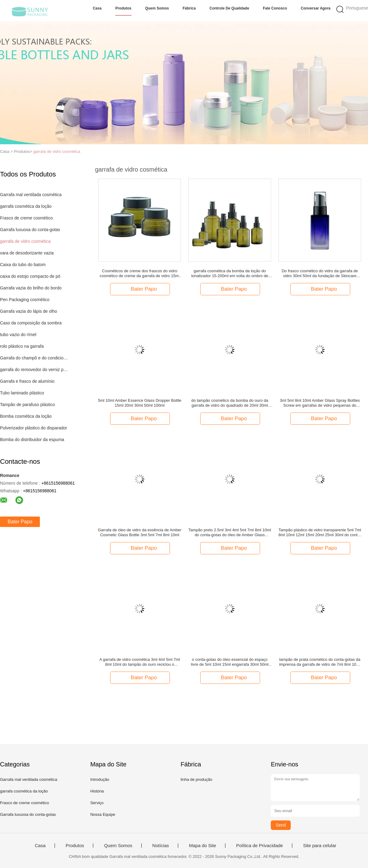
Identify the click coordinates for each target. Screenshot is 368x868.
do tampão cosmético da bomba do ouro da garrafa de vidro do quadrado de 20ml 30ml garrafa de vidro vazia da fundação (230, 403)
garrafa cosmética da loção (26, 206)
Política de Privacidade (260, 846)
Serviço (97, 803)
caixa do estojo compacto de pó (30, 276)
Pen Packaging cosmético (25, 300)
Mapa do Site (202, 846)
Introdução (100, 779)
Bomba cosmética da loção (26, 416)
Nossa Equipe (103, 814)
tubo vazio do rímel (18, 335)
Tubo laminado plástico (22, 393)
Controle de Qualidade (229, 8)
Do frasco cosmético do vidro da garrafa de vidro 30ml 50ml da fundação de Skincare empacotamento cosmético (320, 273)
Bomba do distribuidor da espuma (32, 440)
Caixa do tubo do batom (23, 265)
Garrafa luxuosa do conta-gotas (30, 230)
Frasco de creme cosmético (26, 218)
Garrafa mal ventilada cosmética (31, 195)
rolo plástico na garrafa (22, 346)
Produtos (123, 8)
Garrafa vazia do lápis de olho (29, 311)
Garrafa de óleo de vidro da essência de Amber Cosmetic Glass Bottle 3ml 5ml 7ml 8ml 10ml (140, 532)
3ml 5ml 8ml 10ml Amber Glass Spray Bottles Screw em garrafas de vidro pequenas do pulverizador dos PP (320, 403)
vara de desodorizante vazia (27, 253)
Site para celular (320, 846)
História (97, 791)
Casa (97, 8)
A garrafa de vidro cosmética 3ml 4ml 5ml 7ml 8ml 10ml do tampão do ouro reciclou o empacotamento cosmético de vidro (140, 662)
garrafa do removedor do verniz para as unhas (35, 370)
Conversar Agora (316, 8)
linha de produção (196, 779)
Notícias (161, 846)
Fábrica (189, 8)
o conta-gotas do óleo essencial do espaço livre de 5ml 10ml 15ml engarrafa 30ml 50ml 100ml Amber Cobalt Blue (230, 662)
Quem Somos (157, 8)
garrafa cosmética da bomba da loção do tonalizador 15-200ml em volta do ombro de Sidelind (230, 273)
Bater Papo (20, 522)
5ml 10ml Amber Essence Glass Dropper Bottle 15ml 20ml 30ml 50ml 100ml (140, 403)
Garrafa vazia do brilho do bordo (31, 288)
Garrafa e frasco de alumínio (27, 381)
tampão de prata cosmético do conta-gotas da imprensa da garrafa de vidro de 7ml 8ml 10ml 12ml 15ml (320, 662)
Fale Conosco (275, 8)
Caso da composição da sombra (31, 323)
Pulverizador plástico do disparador (34, 428)
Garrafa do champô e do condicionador (35, 358)
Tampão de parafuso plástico (27, 405)
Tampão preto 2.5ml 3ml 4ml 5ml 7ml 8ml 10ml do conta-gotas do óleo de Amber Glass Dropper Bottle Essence (230, 533)
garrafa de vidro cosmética (57, 151)
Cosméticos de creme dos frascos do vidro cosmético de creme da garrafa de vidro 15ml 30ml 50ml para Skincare (140, 273)
